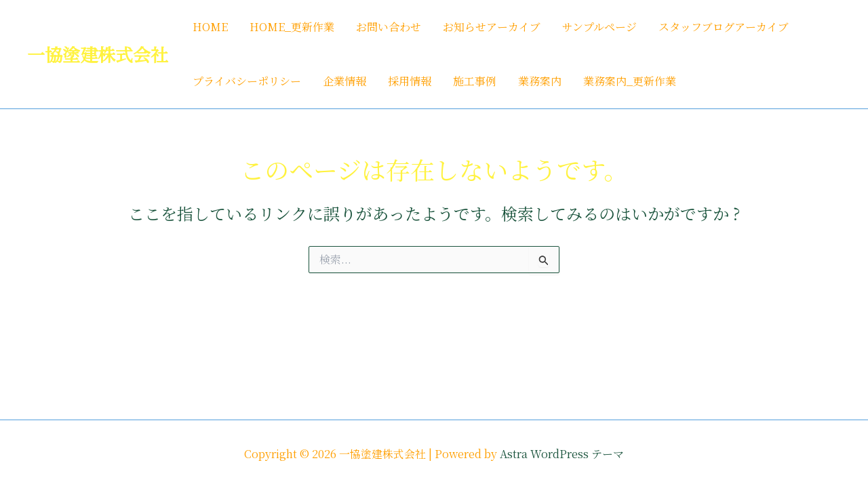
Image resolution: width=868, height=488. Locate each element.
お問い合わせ (389, 27)
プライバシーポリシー (247, 81)
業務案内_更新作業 (630, 81)
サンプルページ (599, 27)
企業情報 (344, 81)
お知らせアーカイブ (492, 27)
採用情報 (410, 81)
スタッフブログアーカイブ (724, 27)
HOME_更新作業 (292, 27)
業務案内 (540, 81)
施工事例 (475, 81)
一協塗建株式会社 (98, 54)
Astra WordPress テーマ (562, 454)
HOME (210, 27)
